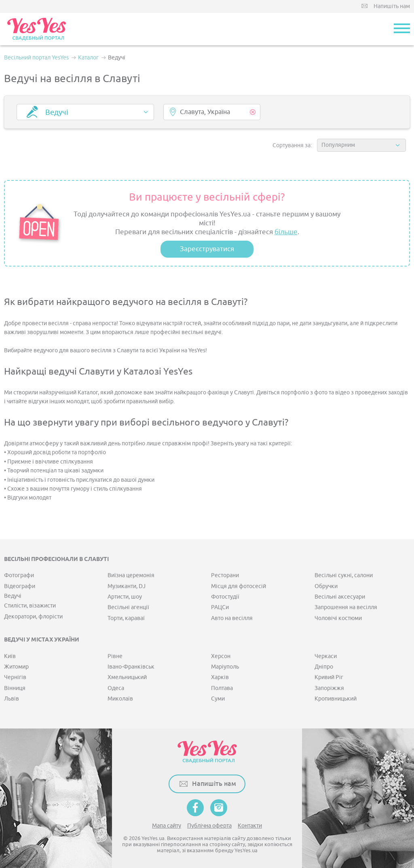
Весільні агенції (128, 607)
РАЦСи (220, 607)
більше (286, 232)
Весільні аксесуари (340, 597)
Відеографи (20, 586)
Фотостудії (225, 597)
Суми (218, 699)
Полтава (222, 688)
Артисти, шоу (125, 597)
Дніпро (324, 667)
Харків (220, 677)
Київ (10, 656)
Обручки (326, 586)
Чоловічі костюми (338, 618)
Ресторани (225, 575)
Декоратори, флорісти (33, 617)
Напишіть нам (392, 6)
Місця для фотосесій (239, 586)
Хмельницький (127, 677)
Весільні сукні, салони (344, 575)
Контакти (250, 826)
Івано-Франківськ (131, 667)
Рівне (115, 656)
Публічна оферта (209, 826)
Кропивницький (336, 699)
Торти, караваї (126, 618)
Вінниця (15, 688)
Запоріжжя (329, 688)
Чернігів (15, 677)
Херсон (221, 656)
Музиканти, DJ (127, 586)
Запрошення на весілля (346, 607)
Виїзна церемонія (131, 575)
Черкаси (326, 656)
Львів (12, 699)
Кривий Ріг (329, 677)
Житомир (16, 667)
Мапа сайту (167, 826)
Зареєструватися (207, 249)
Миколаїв (120, 699)
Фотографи (19, 575)
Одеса (116, 688)
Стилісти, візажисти (30, 606)
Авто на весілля (232, 618)
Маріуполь (225, 667)
